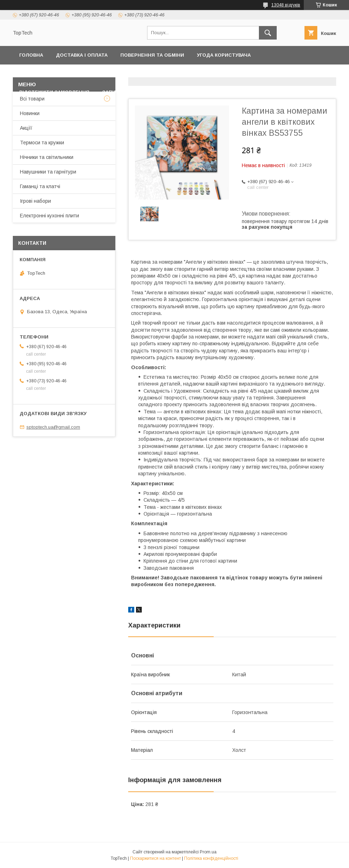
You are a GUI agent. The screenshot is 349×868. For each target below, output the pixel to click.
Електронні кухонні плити (50, 216)
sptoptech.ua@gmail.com (53, 427)
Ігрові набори (35, 201)
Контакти (124, 74)
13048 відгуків (286, 5)
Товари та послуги (176, 74)
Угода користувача (224, 55)
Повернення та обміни (152, 55)
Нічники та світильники (47, 157)
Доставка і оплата (82, 55)
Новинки (30, 113)
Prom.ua (208, 852)
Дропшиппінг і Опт (249, 74)
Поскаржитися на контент (155, 858)
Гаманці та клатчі (40, 186)
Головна (31, 55)
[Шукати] (268, 33)
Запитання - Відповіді (133, 92)
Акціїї (26, 128)
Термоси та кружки (42, 143)
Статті (185, 92)
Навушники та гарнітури (48, 172)
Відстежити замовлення (54, 92)
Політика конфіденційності (58, 74)
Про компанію (309, 74)
